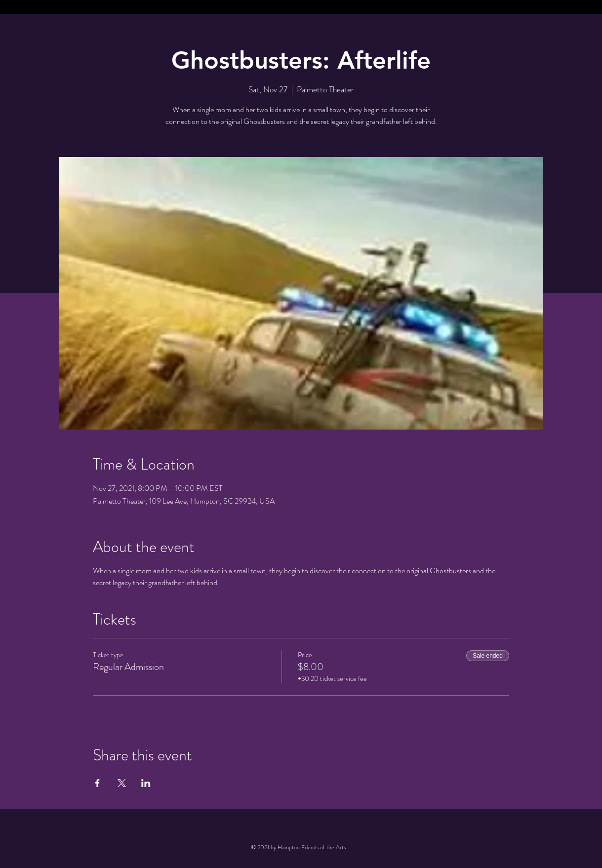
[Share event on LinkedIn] (146, 783)
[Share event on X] (122, 783)
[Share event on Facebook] (98, 783)
